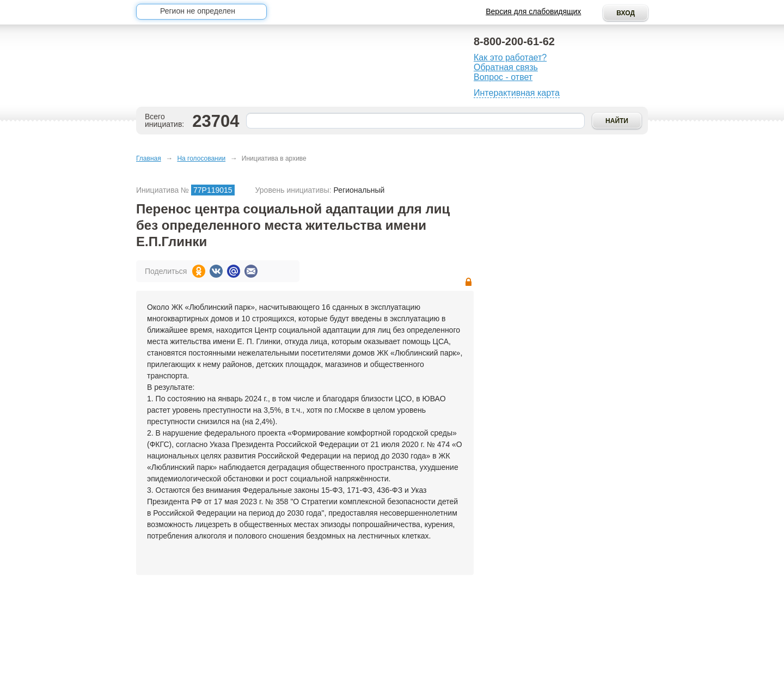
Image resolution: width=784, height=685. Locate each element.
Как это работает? (510, 57)
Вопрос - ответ (503, 77)
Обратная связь (506, 67)
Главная (149, 158)
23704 (216, 121)
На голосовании (201, 158)
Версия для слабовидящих (533, 11)
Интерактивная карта (517, 93)
